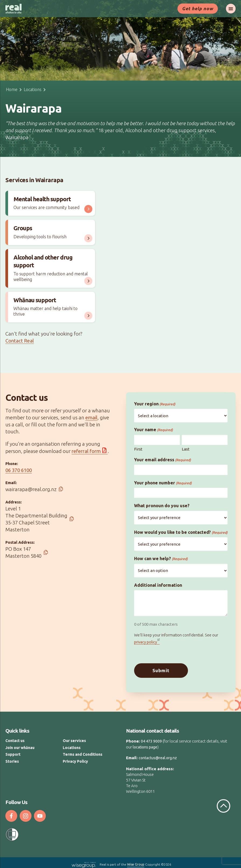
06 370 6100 (19, 470)
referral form (86, 451)
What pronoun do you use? (162, 506)
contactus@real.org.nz (158, 755)
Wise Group (136, 861)
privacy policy (146, 642)
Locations (33, 89)
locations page (145, 744)
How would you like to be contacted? (181, 532)
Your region (155, 404)
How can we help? (161, 559)
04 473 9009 (151, 738)
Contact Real (20, 341)
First (138, 449)
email (91, 418)
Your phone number (163, 483)
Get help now (198, 8)
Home (12, 89)
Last (186, 449)
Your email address (163, 460)
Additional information (158, 585)
